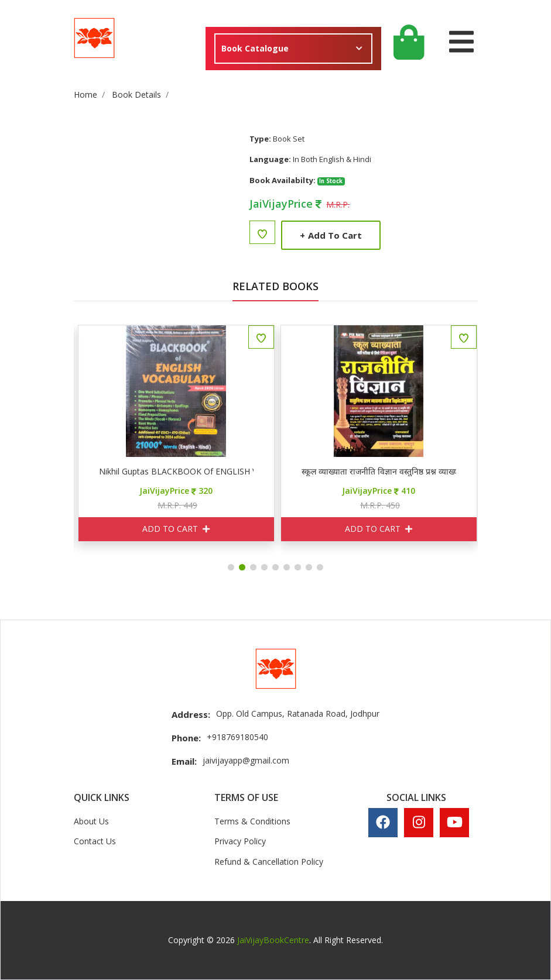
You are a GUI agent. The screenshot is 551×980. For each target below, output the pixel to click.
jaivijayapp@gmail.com (246, 760)
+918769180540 (237, 737)
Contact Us (95, 841)
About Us (91, 821)
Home (85, 94)
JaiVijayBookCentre (273, 940)
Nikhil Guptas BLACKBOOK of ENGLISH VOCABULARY (288, 472)
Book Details (136, 94)
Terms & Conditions (252, 821)
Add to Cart (331, 235)
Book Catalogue (255, 48)
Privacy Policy (240, 841)
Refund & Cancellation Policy (269, 862)
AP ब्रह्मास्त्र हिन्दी (85, 472)
